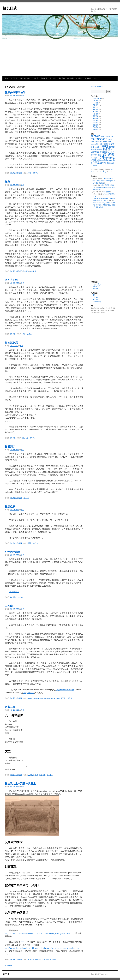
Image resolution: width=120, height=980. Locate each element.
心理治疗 (38, 960)
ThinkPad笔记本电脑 (96, 144)
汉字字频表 (107, 192)
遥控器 (109, 163)
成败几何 (62, 78)
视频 (47, 960)
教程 (111, 147)
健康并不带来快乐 (15, 92)
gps (106, 136)
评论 (96, 299)
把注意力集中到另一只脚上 (20, 784)
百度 (95, 158)
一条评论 (29, 334)
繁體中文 (100, 87)
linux (112, 136)
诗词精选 (88, 78)
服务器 (106, 149)
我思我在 (13, 173)
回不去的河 (11, 280)
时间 (23, 334)
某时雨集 (70, 78)
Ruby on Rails (25, 78)
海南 (97, 152)
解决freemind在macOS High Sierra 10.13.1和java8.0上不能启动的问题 (104, 181)
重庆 (30, 543)
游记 (108, 152)
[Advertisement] (60, 58)
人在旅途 (44, 78)
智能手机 (100, 150)
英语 (105, 160)
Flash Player (103, 172)
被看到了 (10, 447)
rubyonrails (101, 141)
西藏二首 (10, 707)
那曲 (44, 775)
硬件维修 (108, 158)
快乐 (43, 960)
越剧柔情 (96, 129)
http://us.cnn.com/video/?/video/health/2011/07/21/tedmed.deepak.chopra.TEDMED (38, 933)
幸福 (30, 173)
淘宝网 (102, 152)
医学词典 (96, 288)
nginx (93, 141)
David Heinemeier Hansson (37, 698)
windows (106, 144)
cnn (29, 960)
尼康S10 (99, 147)
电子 (92, 155)
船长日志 (10, 8)
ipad (108, 136)
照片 (112, 152)
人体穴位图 (96, 286)
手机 (105, 146)
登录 (94, 295)
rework (58, 698)
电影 (99, 155)
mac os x (102, 139)
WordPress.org (97, 302)
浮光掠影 (53, 78)
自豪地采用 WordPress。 (101, 974)
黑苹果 (95, 165)
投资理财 (96, 114)
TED (22, 942)
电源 (104, 154)
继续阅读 (14, 592)
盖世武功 (96, 123)
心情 (27, 438)
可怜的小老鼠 (13, 552)
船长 (23, 96)
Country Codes (97, 284)
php (96, 142)
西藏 (36, 775)
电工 (96, 155)
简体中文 (94, 87)
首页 (7, 78)
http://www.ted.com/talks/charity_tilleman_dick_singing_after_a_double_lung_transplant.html (42, 948)
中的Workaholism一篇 (65, 690)
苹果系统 (97, 163)
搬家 (7, 182)
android (96, 136)
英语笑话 (110, 160)
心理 (33, 960)
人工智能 (96, 103)
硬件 (101, 157)
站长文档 (14, 78)
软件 (104, 163)
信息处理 (35, 78)
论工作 (63, 698)
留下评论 (35, 173)
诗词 (40, 775)
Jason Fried (51, 698)
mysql (110, 139)
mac (93, 139)
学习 (94, 147)
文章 (96, 297)
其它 (95, 78)
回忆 (23, 438)
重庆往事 (10, 507)
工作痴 (9, 606)
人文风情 (31, 775)
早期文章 (9, 965)
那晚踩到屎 (11, 343)
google (103, 136)
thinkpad (108, 141)
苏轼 (102, 160)
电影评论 (79, 78)
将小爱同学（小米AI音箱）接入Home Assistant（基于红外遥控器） (104, 187)
